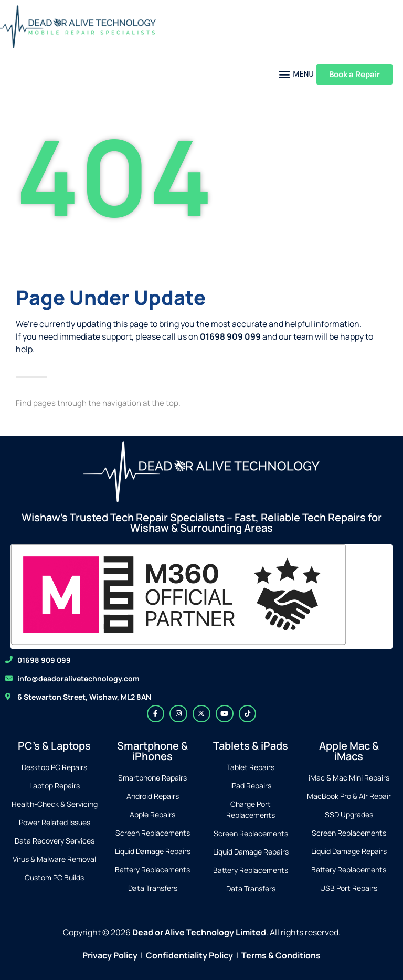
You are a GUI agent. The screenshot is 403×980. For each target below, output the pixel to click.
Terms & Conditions (281, 955)
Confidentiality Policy (189, 955)
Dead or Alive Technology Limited (199, 932)
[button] (296, 74)
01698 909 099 (44, 660)
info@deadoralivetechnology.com (78, 678)
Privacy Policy (110, 955)
